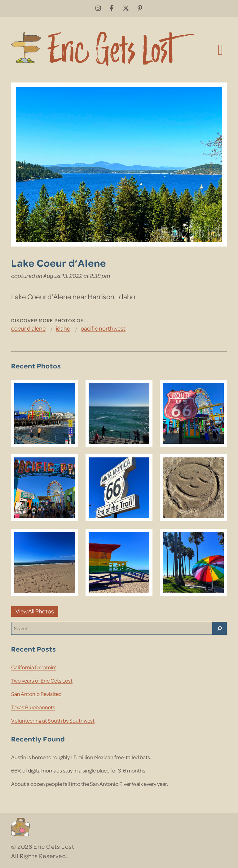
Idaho (63, 328)
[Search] (220, 628)
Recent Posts (34, 649)
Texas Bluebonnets (33, 707)
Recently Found (38, 739)
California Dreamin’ (34, 667)
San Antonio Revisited (36, 694)
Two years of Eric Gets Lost (42, 680)
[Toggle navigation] (220, 49)
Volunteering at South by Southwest (53, 720)
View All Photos (35, 611)
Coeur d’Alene (28, 328)
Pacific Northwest (103, 328)
